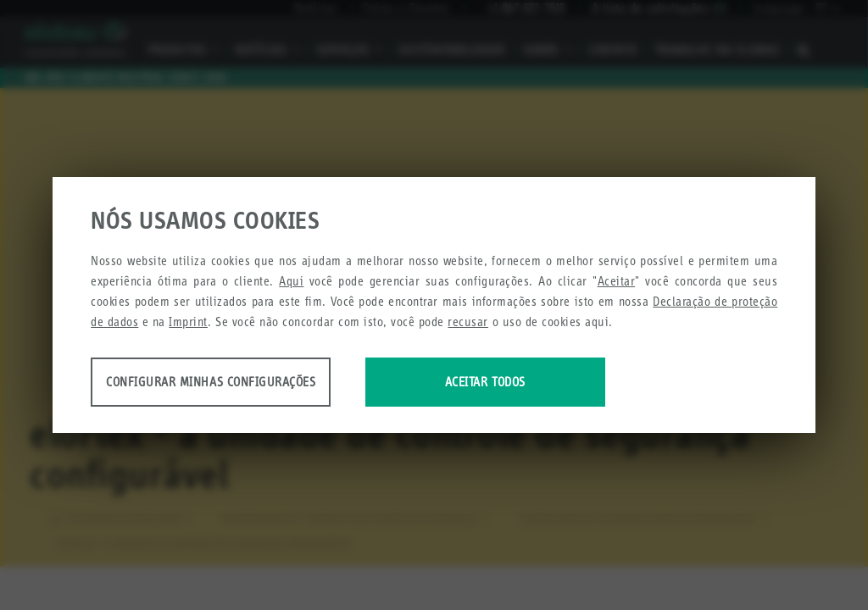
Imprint (188, 322)
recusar (468, 322)
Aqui (291, 282)
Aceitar (617, 282)
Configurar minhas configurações (224, 383)
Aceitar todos (529, 383)
